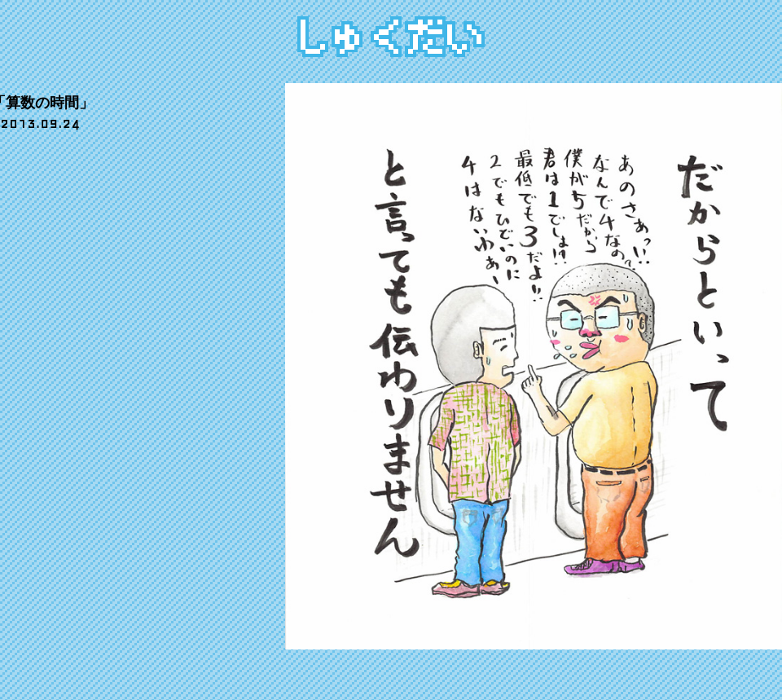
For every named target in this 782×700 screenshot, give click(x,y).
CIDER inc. (716, 663)
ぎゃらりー (104, 26)
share (20, 155)
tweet (69, 155)
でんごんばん (71, 675)
